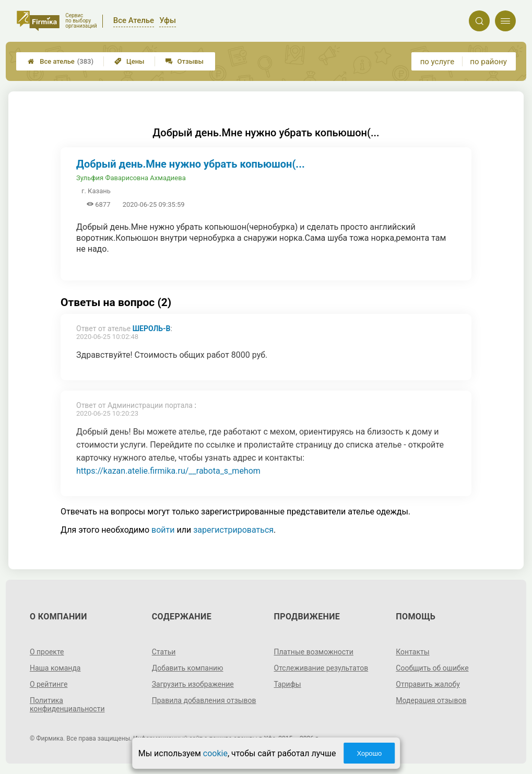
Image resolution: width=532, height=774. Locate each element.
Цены (129, 61)
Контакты (412, 652)
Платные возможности (314, 652)
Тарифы (288, 684)
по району (488, 62)
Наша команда (55, 668)
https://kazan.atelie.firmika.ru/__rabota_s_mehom (168, 471)
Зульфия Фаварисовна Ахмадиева (131, 178)
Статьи (164, 652)
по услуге (438, 62)
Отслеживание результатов (321, 668)
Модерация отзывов (431, 700)
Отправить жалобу (428, 684)
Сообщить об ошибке (432, 668)
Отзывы (185, 61)
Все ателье (61, 61)
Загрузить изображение (193, 684)
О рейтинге (49, 684)
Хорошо (369, 753)
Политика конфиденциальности (67, 705)
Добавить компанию (188, 668)
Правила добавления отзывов (204, 700)
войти (163, 530)
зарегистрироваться (233, 530)
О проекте (47, 652)
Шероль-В (152, 329)
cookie (215, 753)
